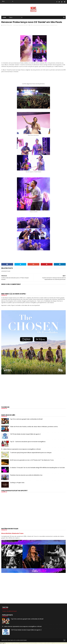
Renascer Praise (45, 25)
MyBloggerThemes (22, 640)
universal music (53, 25)
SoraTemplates (12, 640)
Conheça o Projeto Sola (17, 483)
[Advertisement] (31, 31)
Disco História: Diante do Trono (12, 533)
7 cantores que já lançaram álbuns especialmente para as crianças (31, 453)
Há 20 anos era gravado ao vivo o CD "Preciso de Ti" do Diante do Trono (32, 460)
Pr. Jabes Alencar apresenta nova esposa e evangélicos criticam (21, 449)
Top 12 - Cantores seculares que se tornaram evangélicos (28, 442)
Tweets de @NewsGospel (9, 611)
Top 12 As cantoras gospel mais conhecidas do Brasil (26, 419)
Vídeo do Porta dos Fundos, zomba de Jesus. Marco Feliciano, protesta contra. (34, 427)
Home (4, 17)
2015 (31, 25)
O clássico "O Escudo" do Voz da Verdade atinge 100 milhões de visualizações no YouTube (37, 468)
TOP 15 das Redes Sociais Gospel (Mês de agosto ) (25, 434)
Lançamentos (37, 25)
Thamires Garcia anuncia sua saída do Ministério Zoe (26, 475)
